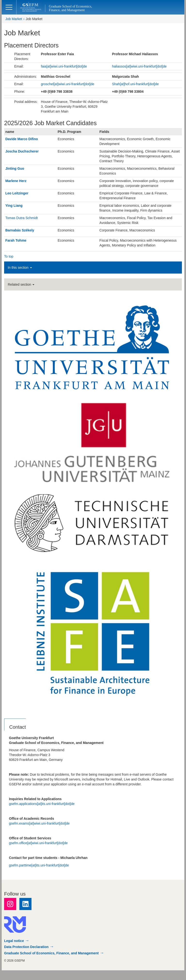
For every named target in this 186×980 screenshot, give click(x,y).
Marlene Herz (16, 181)
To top (9, 256)
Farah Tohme (16, 240)
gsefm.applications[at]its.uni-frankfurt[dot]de (42, 804)
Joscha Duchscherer (22, 151)
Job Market (14, 19)
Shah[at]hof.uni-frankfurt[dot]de (135, 84)
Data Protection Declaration (26, 947)
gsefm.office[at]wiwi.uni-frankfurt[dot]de (38, 843)
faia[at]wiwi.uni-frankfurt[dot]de (64, 66)
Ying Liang (14, 206)
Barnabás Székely (20, 230)
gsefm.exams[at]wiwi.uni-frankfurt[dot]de (39, 823)
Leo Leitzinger (17, 193)
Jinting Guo (15, 168)
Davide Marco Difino (22, 139)
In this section (20, 268)
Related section (21, 284)
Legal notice (14, 941)
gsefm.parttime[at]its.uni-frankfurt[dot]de (39, 865)
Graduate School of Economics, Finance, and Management (51, 953)
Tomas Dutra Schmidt (22, 218)
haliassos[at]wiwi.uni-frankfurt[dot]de (139, 66)
